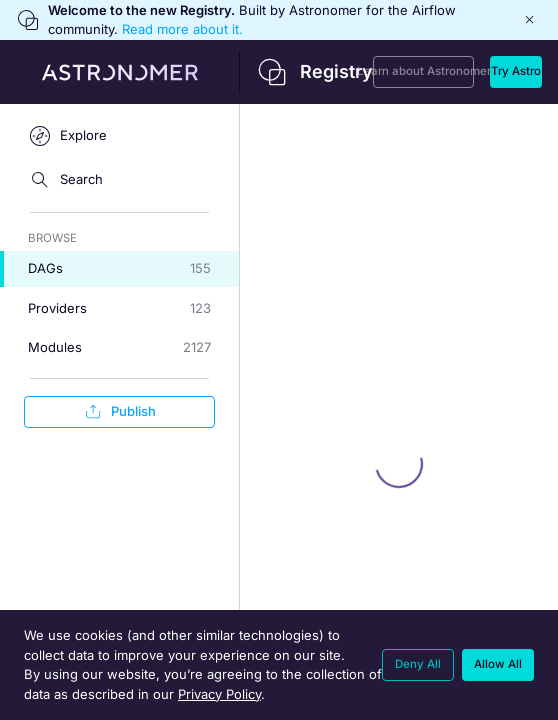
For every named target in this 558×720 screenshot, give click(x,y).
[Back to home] (186, 72)
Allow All (498, 664)
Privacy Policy (219, 694)
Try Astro (516, 71)
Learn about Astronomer (423, 71)
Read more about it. (182, 29)
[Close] (530, 20)
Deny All (418, 664)
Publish (119, 412)
